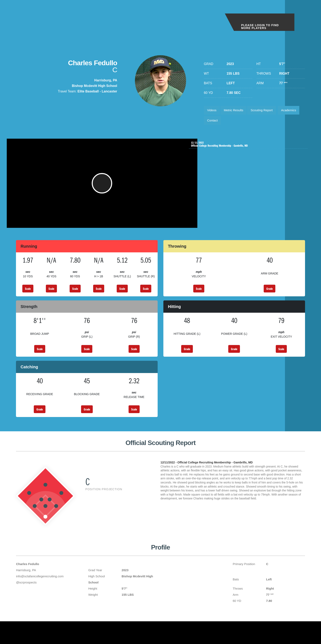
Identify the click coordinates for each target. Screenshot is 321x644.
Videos (213, 111)
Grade (270, 295)
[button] (105, 188)
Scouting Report (266, 111)
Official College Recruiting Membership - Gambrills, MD (249, 147)
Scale (28, 295)
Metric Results (236, 111)
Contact (238, 122)
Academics (216, 122)
